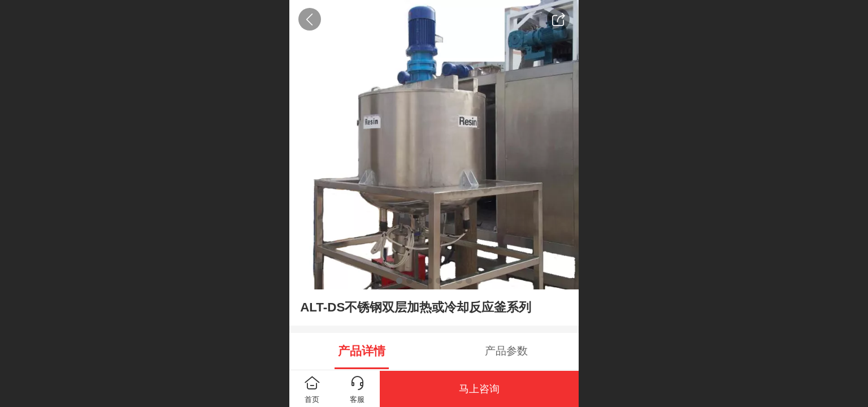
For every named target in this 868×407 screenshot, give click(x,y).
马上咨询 (479, 389)
